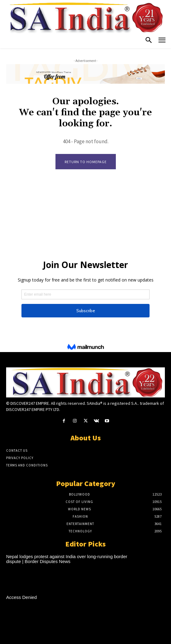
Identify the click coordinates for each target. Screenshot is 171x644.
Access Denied (21, 597)
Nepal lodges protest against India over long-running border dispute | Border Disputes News (67, 559)
